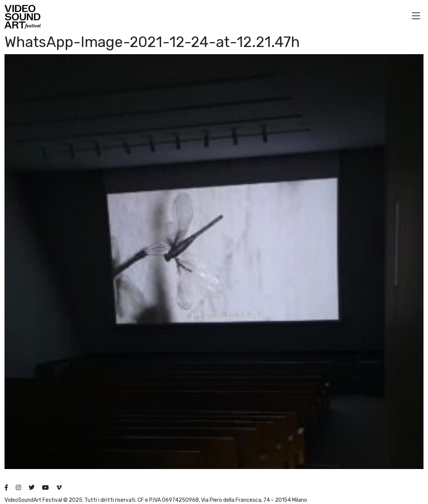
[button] (416, 17)
